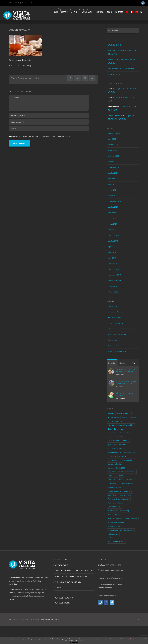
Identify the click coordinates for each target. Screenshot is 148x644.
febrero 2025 (113, 145)
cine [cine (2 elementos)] (123, 429)
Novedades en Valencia (117, 334)
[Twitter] (112, 602)
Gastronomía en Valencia (118, 323)
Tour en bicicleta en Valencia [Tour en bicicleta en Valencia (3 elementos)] (119, 499)
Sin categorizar (114, 340)
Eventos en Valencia (116, 312)
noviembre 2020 (114, 201)
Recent (123, 363)
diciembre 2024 (114, 156)
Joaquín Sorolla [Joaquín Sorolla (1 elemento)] (130, 452)
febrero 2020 (113, 230)
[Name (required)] (49, 115)
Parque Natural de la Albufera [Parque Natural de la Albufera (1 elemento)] (119, 491)
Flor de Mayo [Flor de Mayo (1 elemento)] (120, 437)
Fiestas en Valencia (115, 317)
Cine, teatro (112, 306)
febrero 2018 (113, 292)
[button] (141, 12)
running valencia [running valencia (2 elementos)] (125, 495)
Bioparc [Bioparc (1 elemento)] (125, 417)
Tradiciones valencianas (117, 351)
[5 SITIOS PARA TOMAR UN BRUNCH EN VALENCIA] (111, 370)
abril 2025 (112, 139)
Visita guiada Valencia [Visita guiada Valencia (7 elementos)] (116, 526)
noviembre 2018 (114, 275)
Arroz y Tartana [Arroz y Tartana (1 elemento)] (114, 417)
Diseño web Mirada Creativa (50, 619)
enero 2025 (112, 150)
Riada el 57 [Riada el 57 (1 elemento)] (112, 495)
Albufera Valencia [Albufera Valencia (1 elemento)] (124, 413)
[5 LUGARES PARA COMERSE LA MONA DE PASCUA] (111, 382)
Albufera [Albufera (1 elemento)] (111, 413)
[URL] (49, 129)
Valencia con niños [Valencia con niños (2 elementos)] (115, 515)
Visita (12, 66)
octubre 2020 (113, 207)
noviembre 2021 (114, 167)
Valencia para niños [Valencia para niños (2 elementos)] (115, 518)
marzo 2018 (113, 286)
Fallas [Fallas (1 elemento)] (110, 437)
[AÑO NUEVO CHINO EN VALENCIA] (111, 394)
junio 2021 (112, 184)
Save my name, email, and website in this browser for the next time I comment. (42, 136)
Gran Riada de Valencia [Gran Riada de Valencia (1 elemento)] (117, 449)
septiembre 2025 (115, 133)
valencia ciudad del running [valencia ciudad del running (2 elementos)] (118, 511)
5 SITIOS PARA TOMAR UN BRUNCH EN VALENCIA (126, 371)
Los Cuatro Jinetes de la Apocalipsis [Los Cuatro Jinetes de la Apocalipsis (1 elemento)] (121, 460)
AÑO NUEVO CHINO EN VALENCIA (121, 69)
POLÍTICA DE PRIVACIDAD (63, 598)
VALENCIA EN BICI (115, 45)
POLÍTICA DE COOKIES (62, 603)
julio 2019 (112, 252)
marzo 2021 (113, 196)
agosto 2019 (113, 247)
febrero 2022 (113, 162)
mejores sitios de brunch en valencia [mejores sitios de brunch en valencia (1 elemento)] (122, 472)
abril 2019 (112, 258)
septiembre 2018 (115, 280)
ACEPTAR (74, 643)
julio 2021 (112, 179)
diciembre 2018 (114, 269)
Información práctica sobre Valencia (122, 329)
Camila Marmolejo (115, 116)
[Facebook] (106, 602)
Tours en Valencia (115, 346)
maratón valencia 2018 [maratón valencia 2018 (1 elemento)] (116, 468)
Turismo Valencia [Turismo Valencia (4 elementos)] (114, 507)
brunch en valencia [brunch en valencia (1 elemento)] (115, 421)
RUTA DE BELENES (115, 74)
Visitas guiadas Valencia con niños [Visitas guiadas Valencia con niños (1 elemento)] (121, 530)
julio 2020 (112, 213)
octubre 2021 (113, 173)
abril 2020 (112, 218)
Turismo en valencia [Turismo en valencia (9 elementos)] (115, 503)
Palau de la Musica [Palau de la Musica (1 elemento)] (128, 483)
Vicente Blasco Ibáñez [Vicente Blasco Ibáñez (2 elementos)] (116, 522)
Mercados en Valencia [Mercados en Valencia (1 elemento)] (116, 480)
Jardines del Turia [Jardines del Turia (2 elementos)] (114, 452)
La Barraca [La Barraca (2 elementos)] (112, 456)
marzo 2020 (113, 224)
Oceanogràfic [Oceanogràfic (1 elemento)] (113, 483)
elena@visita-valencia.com (30, 3)
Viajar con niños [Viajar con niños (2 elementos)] (131, 518)
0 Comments (35, 66)
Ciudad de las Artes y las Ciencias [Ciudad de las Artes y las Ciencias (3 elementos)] (120, 433)
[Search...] (123, 31)
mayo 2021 (112, 190)
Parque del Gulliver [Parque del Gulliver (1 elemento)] (115, 487)
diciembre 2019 (114, 235)
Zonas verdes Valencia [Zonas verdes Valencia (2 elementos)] (116, 542)
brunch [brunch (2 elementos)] (133, 417)
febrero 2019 (113, 264)
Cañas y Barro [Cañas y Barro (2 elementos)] (113, 429)
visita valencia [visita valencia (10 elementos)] (113, 534)
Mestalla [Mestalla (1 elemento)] (130, 480)
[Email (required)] (49, 122)
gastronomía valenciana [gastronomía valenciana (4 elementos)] (117, 445)
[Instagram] (100, 602)
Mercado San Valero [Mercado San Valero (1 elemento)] (115, 476)
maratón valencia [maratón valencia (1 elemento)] (114, 464)
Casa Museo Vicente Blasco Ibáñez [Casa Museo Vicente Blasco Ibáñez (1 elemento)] (121, 425)
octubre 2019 (113, 241)
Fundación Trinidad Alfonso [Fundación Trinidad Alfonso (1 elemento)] (118, 441)
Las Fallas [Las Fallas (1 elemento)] (122, 456)
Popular (112, 363)
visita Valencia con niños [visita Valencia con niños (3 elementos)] (117, 538)
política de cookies (134, 639)
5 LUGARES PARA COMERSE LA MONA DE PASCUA (126, 382)
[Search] (109, 31)
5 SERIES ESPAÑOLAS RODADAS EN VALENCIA (72, 576)
